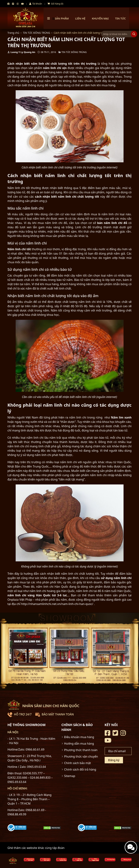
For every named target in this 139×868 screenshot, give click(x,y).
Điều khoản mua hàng (79, 737)
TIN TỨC (120, 18)
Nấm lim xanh (121, 417)
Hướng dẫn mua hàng (79, 744)
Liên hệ (80, 18)
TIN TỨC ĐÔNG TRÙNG (36, 33)
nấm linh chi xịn (55, 68)
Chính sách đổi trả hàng (80, 769)
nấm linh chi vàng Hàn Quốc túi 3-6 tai (37, 595)
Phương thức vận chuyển (81, 756)
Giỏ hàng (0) (55, 4)
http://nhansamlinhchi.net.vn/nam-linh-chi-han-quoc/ (57, 604)
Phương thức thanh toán (81, 750)
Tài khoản (36, 4)
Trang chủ (13, 33)
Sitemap (70, 776)
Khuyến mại (100, 18)
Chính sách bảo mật (78, 763)
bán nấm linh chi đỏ (112, 223)
